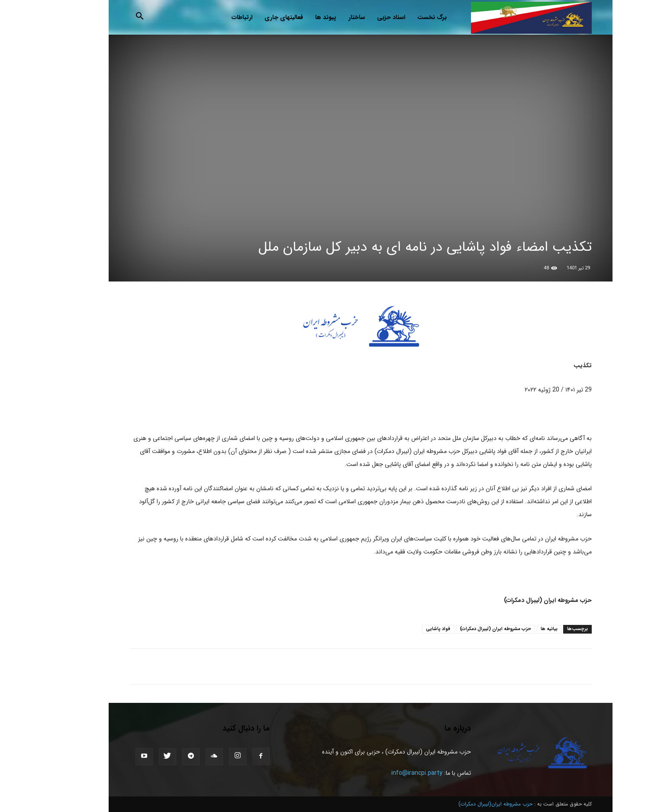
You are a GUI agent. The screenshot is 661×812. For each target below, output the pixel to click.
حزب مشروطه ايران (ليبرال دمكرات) (466, 629)
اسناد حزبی (361, 17)
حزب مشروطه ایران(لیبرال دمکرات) (466, 804)
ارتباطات (212, 17)
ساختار (327, 17)
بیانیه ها (519, 629)
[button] (110, 18)
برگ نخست (402, 17)
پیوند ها (296, 17)
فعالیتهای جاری (254, 17)
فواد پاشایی (408, 629)
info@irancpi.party (387, 773)
